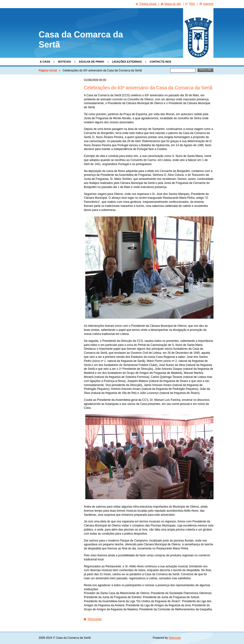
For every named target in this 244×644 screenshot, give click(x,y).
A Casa (45, 62)
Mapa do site (173, 4)
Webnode (175, 638)
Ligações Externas (127, 62)
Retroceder (95, 619)
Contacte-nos (160, 62)
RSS (192, 4)
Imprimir (208, 4)
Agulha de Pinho (92, 62)
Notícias (64, 62)
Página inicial (48, 70)
